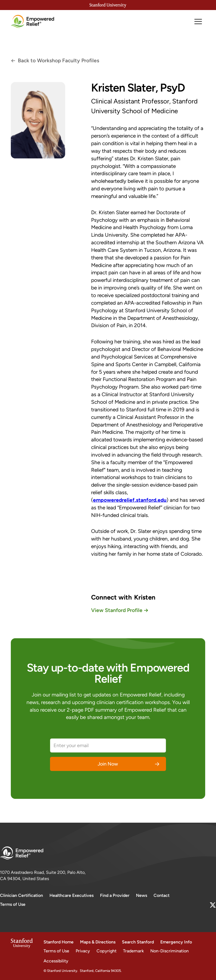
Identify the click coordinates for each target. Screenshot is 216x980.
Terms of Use (13, 904)
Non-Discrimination (170, 951)
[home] (32, 21)
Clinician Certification (21, 895)
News (142, 895)
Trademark (133, 951)
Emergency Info (176, 942)
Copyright (107, 951)
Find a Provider (115, 895)
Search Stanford (138, 942)
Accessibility (56, 961)
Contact (162, 895)
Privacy (83, 951)
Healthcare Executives (72, 895)
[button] (198, 22)
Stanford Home (59, 942)
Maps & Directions (98, 942)
